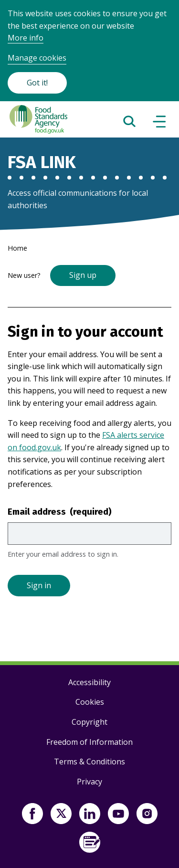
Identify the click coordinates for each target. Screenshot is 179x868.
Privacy (89, 782)
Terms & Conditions (89, 762)
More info (26, 38)
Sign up (83, 275)
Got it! (37, 83)
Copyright (89, 722)
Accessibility (89, 682)
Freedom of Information (89, 742)
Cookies (90, 702)
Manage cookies (37, 58)
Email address (60, 512)
